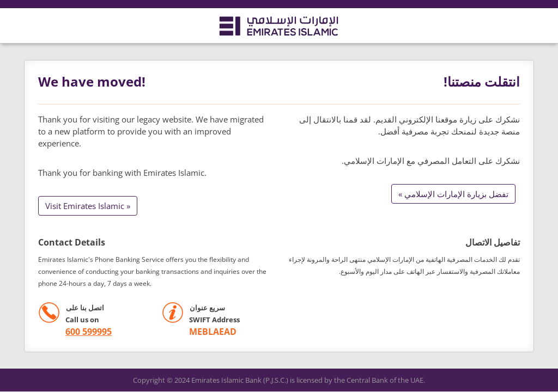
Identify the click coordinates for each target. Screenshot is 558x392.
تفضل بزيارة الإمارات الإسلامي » (453, 194)
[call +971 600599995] (75, 332)
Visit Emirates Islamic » (88, 206)
